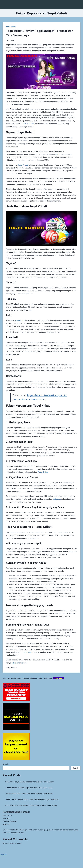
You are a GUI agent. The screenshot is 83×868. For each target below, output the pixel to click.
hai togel (28, 652)
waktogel (6, 824)
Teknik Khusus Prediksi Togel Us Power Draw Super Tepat (29, 788)
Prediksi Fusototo (10, 821)
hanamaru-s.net (20, 663)
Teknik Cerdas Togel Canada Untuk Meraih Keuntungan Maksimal (32, 800)
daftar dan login (21, 830)
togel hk (3, 854)
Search (5, 764)
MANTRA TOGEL (28, 124)
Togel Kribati (23, 165)
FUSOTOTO (7, 815)
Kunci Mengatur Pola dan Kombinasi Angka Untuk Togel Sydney (31, 805)
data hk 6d (7, 818)
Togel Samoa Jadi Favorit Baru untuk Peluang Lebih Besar (29, 794)
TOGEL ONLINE (11, 27)
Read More (12, 668)
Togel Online (43, 472)
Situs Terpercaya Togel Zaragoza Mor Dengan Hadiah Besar (30, 782)
